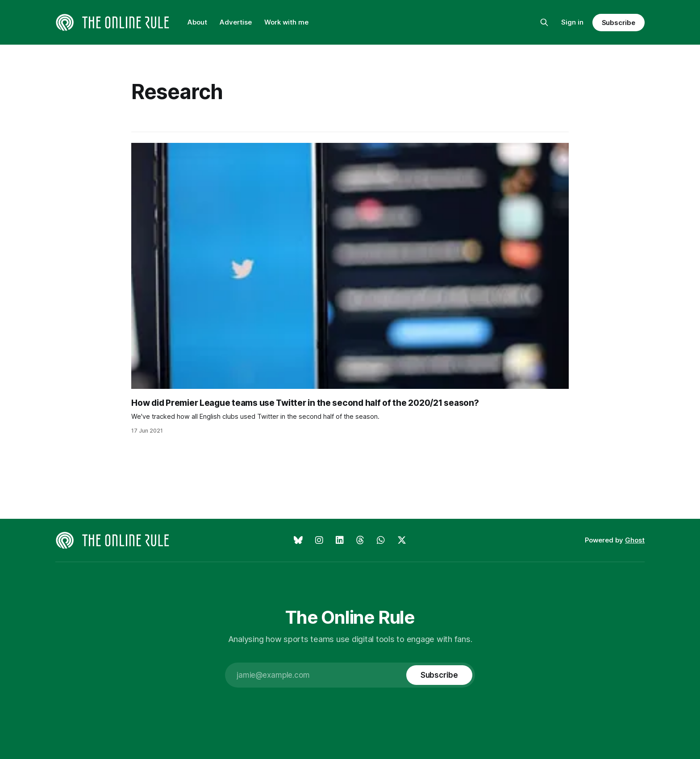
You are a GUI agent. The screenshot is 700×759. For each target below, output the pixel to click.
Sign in (572, 22)
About (197, 22)
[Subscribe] (439, 675)
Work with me (286, 22)
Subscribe (619, 23)
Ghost (635, 540)
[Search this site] (544, 22)
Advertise (236, 22)
